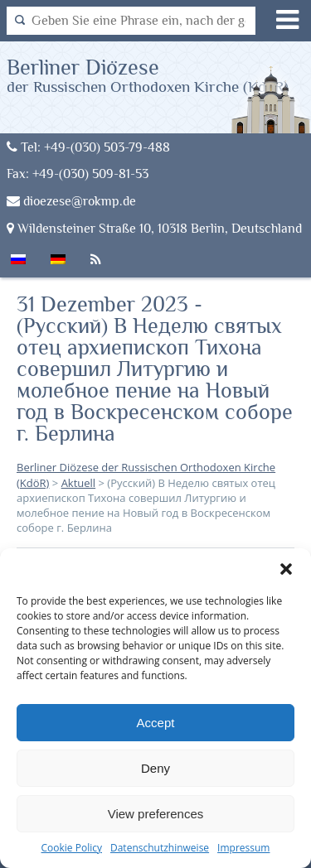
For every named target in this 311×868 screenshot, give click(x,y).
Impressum (243, 848)
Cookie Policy (72, 848)
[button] (286, 569)
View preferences (156, 814)
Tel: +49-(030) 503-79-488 (88, 147)
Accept (156, 723)
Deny (155, 768)
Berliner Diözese (148, 75)
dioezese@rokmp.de (71, 201)
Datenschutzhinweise (160, 848)
